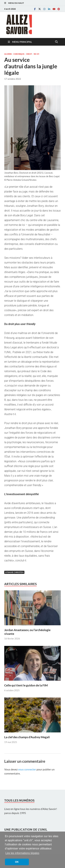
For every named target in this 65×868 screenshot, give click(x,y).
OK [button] (17, 862)
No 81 (37, 54)
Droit (29, 54)
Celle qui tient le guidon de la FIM (26, 685)
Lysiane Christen (14, 572)
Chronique (19, 54)
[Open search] (56, 42)
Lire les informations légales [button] (22, 853)
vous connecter (27, 769)
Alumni (8, 54)
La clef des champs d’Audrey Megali (27, 737)
